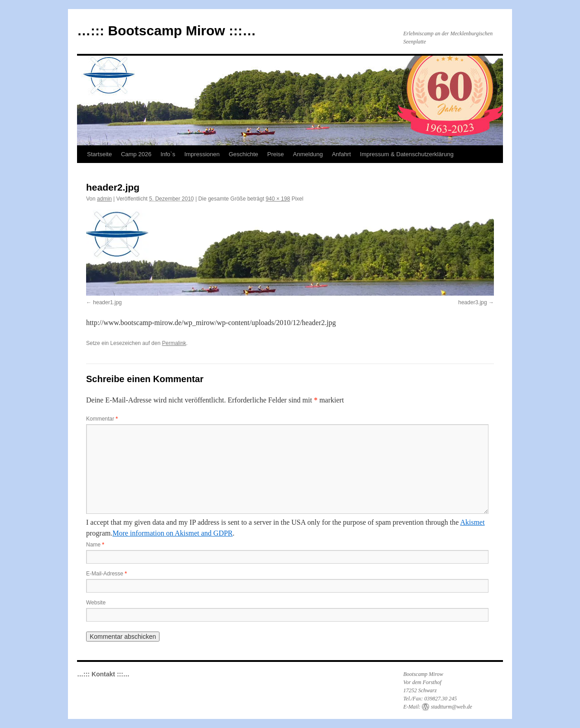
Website (96, 603)
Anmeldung (308, 154)
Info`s (168, 154)
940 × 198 (278, 199)
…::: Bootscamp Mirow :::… (167, 31)
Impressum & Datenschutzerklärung (407, 154)
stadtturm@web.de (452, 707)
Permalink (174, 343)
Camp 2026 (136, 154)
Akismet (472, 522)
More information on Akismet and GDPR (172, 533)
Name (95, 545)
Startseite (99, 154)
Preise (276, 154)
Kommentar (102, 419)
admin (104, 199)
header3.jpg (472, 302)
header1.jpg (107, 302)
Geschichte (244, 154)
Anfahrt (341, 154)
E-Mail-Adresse (106, 574)
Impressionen (202, 154)
